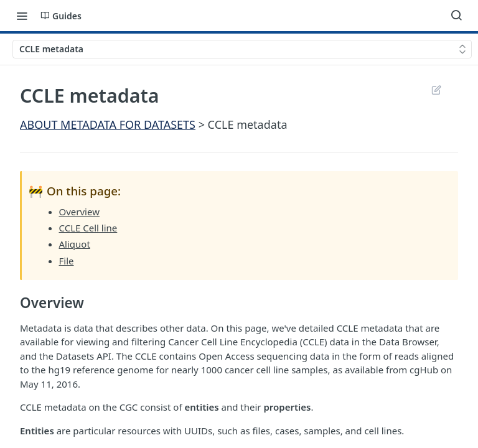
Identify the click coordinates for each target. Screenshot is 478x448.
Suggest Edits (436, 90)
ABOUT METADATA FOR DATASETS (108, 124)
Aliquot (75, 244)
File (67, 261)
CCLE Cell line (88, 228)
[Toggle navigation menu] (22, 16)
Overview (79, 212)
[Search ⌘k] (456, 16)
